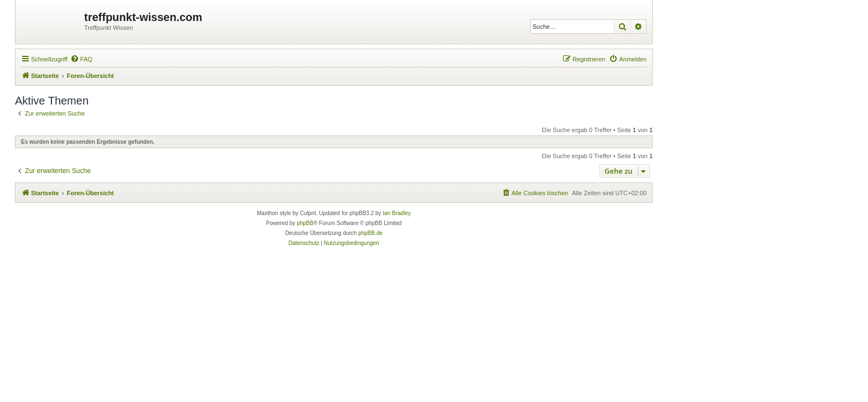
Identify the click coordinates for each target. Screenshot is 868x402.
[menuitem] (81, 59)
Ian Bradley (397, 213)
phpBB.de (370, 233)
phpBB (305, 223)
